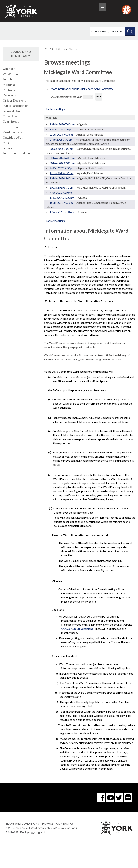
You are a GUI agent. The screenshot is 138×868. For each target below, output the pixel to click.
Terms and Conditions (22, 823)
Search (7, 79)
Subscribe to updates (17, 153)
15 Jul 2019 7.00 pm (61, 203)
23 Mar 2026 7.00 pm (62, 124)
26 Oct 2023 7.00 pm (62, 168)
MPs (6, 143)
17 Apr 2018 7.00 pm (62, 212)
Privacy (48, 823)
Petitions (9, 90)
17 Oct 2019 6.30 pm (62, 198)
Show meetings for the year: (67, 97)
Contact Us (65, 823)
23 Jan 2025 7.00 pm (61, 149)
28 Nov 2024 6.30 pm (62, 158)
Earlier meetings (54, 109)
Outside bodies (13, 137)
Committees (11, 122)
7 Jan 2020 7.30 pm (61, 193)
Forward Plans (12, 111)
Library (7, 148)
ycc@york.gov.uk (36, 832)
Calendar (9, 69)
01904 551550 (16, 832)
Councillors (10, 116)
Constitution (11, 127)
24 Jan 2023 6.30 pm (61, 173)
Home (65, 49)
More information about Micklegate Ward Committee (82, 89)
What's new (11, 74)
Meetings (9, 85)
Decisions (9, 95)
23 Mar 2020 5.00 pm (62, 178)
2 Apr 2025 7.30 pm (61, 140)
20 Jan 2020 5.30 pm (61, 187)
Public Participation (16, 106)
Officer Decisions (14, 100)
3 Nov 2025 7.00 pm (61, 129)
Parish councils (13, 132)
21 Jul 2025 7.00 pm (61, 134)
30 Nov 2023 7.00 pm (62, 163)
